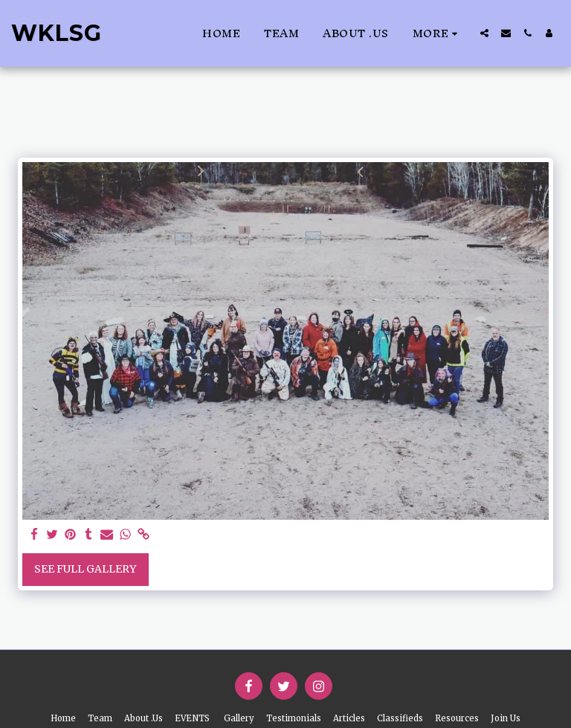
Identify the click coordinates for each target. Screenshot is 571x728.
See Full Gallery (85, 569)
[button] (484, 33)
